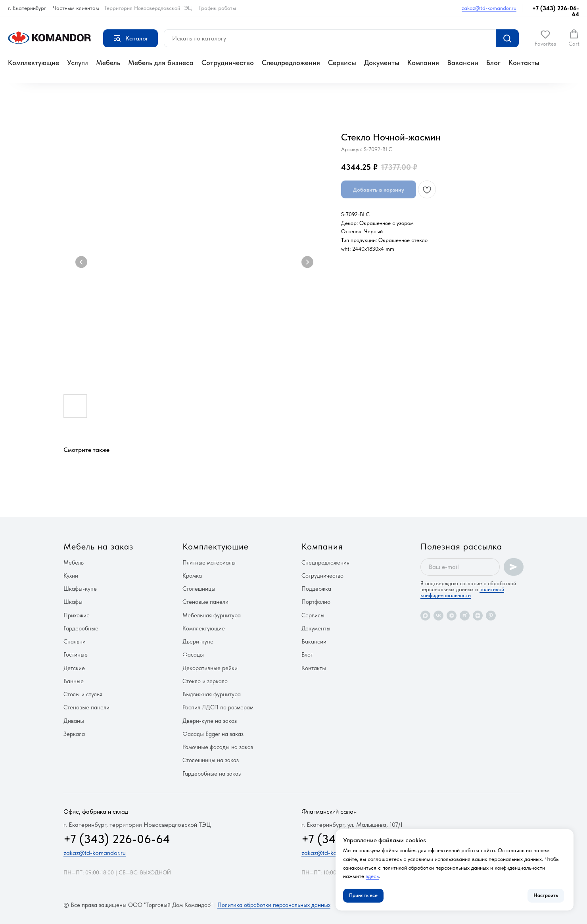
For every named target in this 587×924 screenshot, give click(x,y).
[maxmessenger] (425, 616)
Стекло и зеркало (205, 681)
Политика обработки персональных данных (274, 905)
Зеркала (74, 734)
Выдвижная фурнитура (212, 694)
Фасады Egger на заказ (213, 734)
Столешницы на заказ (211, 760)
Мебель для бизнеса (161, 62)
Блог (493, 62)
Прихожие (77, 615)
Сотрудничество (228, 62)
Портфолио (316, 602)
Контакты (524, 62)
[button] (545, 38)
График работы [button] (218, 8)
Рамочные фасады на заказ (218, 747)
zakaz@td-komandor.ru (489, 8)
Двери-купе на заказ (210, 721)
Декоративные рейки (210, 668)
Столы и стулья (83, 694)
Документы (382, 62)
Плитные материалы (209, 563)
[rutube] (465, 616)
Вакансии (463, 62)
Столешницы (199, 589)
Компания (423, 62)
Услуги (78, 62)
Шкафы (73, 602)
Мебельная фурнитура (212, 615)
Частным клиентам (76, 8)
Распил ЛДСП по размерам (218, 707)
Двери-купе (198, 642)
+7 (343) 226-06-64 (556, 11)
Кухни (71, 576)
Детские (74, 668)
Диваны (74, 721)
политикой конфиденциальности (462, 592)
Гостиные (76, 655)
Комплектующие (34, 62)
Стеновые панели (86, 707)
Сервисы (342, 62)
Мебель (108, 62)
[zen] (478, 616)
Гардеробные (81, 628)
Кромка (192, 576)
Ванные (74, 681)
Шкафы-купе (80, 589)
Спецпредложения (291, 62)
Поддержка (316, 589)
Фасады (193, 655)
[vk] (438, 616)
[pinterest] (491, 616)
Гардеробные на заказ (212, 774)
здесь (372, 876)
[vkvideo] (452, 616)
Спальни (75, 642)
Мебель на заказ (98, 546)
